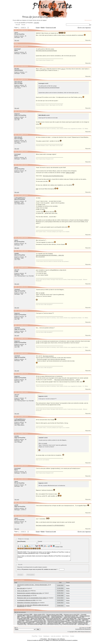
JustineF (17, 290)
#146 (16, 434)
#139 (16, 311)
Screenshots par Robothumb (83, 629)
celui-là (63, 69)
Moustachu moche (53, 624)
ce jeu (44, 69)
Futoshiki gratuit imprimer (54, 620)
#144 (16, 392)
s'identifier (36, 23)
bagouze (17, 114)
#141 (16, 339)
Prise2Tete (35, 636)
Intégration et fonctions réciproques (27, 603)
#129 (16, 79)
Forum (38, 28)
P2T (81, 628)
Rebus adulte (38, 615)
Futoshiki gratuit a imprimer (52, 625)
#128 (16, 66)
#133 (16, 165)
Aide (61, 547)
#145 (16, 417)
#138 (16, 287)
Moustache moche (70, 616)
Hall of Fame (65, 636)
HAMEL (17, 254)
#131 (16, 135)
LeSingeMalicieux (20, 198)
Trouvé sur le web (51, 28)
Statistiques (46, 636)
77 (28, 28)
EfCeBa (17, 69)
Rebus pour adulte (36, 618)
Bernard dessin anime (53, 615)
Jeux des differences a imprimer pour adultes (34, 617)
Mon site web (21, 588)
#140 (16, 325)
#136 (16, 251)
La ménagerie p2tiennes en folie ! (27, 600)
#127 (16, 46)
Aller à (27, 629)
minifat (17, 436)
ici (82, 97)
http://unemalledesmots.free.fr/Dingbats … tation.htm (50, 255)
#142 (16, 353)
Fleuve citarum (38, 620)
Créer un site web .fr (23, 591)
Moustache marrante (68, 624)
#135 (16, 238)
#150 (16, 516)
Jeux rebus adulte (77, 621)
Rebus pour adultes (68, 618)
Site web (17, 40)
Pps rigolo (20, 624)
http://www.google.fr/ (48, 356)
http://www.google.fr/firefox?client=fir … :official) (67, 380)
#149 (16, 503)
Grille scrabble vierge (72, 620)
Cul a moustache (69, 625)
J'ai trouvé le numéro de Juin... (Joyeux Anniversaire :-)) (33, 585)
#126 (16, 30)
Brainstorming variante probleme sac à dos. (30, 593)
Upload (57, 547)
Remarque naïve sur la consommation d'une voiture (32, 598)
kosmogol (18, 49)
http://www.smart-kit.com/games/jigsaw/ (46, 51)
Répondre (88, 40)
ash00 (16, 505)
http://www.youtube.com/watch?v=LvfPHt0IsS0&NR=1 (50, 525)
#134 (16, 195)
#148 (16, 479)
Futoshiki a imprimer (23, 615)
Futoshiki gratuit (56, 616)
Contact (72, 636)
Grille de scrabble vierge (55, 622)
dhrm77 (17, 270)
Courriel (49, 542)
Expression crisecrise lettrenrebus (57, 621)
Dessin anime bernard (52, 618)
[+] (90, 25)
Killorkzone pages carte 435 (35, 624)
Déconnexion (88, 20)
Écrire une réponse (84, 28)
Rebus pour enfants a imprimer (73, 617)
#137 (16, 268)
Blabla (43, 28)
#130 (16, 111)
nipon (16, 33)
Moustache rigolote (24, 620)
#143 (16, 374)
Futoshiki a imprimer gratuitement (76, 622)
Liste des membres (56, 636)
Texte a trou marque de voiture (35, 621)
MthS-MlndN (18, 82)
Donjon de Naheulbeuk (24, 595)
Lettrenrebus (40, 622)
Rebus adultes (55, 617)
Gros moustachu (83, 618)
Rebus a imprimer (85, 616)
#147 (16, 466)
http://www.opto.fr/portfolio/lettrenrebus (53, 176)
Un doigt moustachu (34, 625)
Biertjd (80, 625)
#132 (16, 152)
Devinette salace (22, 618)
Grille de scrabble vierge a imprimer (37, 616)
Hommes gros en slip (70, 615)
